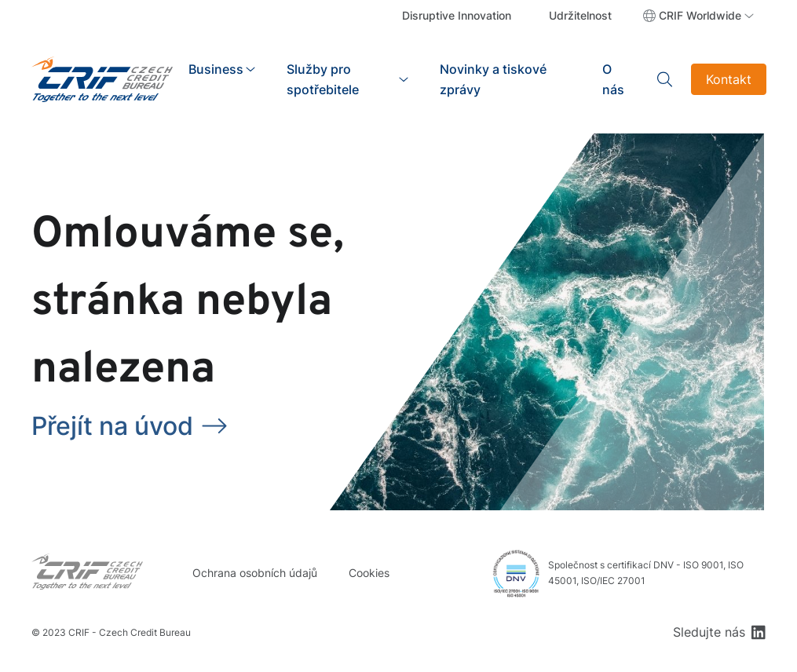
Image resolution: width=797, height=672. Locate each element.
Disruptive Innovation (457, 15)
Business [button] (216, 69)
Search (665, 79)
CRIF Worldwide (700, 15)
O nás (613, 79)
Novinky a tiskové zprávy (493, 79)
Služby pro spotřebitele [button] (323, 79)
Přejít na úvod (112, 426)
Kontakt (729, 79)
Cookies (369, 573)
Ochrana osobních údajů (255, 573)
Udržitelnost (580, 15)
